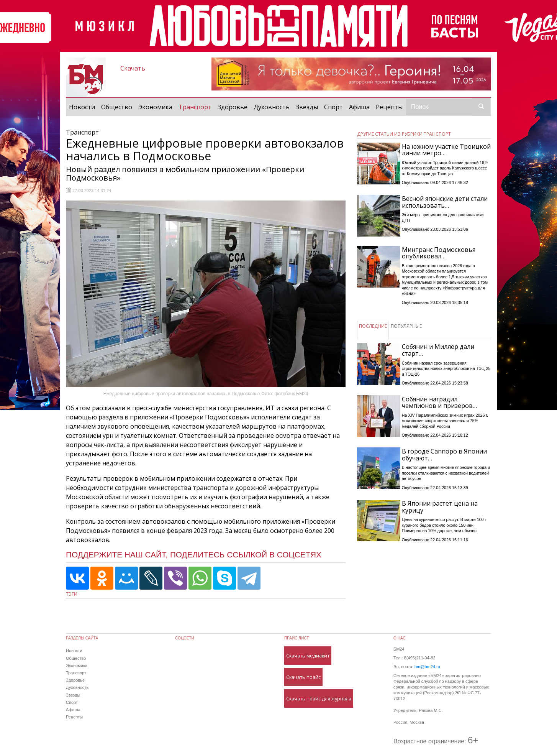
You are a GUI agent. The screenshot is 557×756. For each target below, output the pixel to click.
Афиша (359, 107)
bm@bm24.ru (427, 667)
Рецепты (389, 107)
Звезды (307, 107)
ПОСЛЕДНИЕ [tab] (373, 326)
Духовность (272, 107)
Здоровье (233, 107)
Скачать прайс (303, 677)
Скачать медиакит (308, 656)
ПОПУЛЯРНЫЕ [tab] (406, 326)
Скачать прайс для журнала (319, 698)
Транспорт (197, 107)
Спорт (333, 107)
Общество (117, 107)
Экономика (155, 107)
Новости (82, 107)
